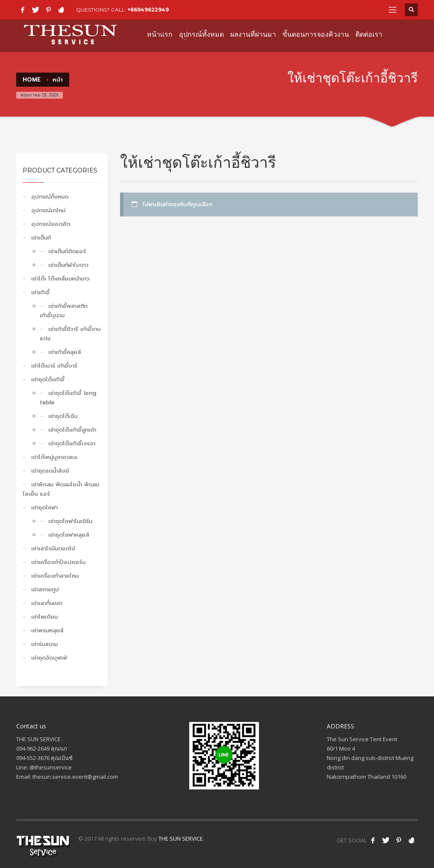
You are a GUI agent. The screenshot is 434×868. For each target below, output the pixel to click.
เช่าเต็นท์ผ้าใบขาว (68, 265)
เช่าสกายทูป (45, 589)
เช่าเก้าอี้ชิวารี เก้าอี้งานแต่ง (70, 334)
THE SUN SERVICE (181, 839)
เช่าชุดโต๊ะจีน (63, 416)
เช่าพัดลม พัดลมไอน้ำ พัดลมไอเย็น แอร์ (61, 489)
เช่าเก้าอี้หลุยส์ (65, 352)
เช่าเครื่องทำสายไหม (55, 576)
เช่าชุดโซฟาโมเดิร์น (70, 521)
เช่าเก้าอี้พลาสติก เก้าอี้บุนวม (64, 311)
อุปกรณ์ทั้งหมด (50, 197)
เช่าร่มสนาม (44, 644)
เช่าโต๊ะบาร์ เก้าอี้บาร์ (54, 366)
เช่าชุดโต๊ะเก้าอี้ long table (68, 398)
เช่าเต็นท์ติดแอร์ (67, 251)
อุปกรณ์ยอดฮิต (51, 224)
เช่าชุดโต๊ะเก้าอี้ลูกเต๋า (72, 430)
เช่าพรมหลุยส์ (47, 630)
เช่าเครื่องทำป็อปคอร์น (58, 562)
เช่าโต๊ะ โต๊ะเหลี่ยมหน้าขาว (60, 279)
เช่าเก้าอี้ (40, 292)
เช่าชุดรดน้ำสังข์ (50, 471)
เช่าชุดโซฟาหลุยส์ (69, 535)
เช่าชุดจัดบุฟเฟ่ (49, 658)
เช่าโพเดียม (44, 617)
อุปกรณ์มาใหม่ (48, 210)
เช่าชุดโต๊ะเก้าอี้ (48, 379)
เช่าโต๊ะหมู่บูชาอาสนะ (54, 457)
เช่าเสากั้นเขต (47, 603)
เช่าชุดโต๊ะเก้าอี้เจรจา (72, 443)
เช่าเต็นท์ (41, 238)
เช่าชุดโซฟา (44, 507)
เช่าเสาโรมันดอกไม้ (53, 548)
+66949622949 (148, 10)
